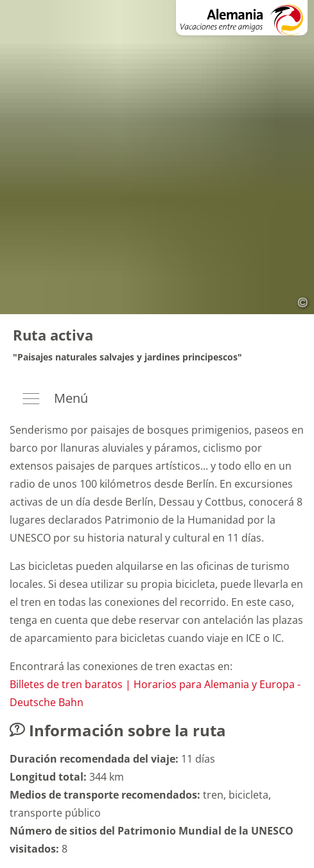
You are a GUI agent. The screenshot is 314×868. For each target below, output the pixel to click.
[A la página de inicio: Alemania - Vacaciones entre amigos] (242, 18)
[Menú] (157, 399)
